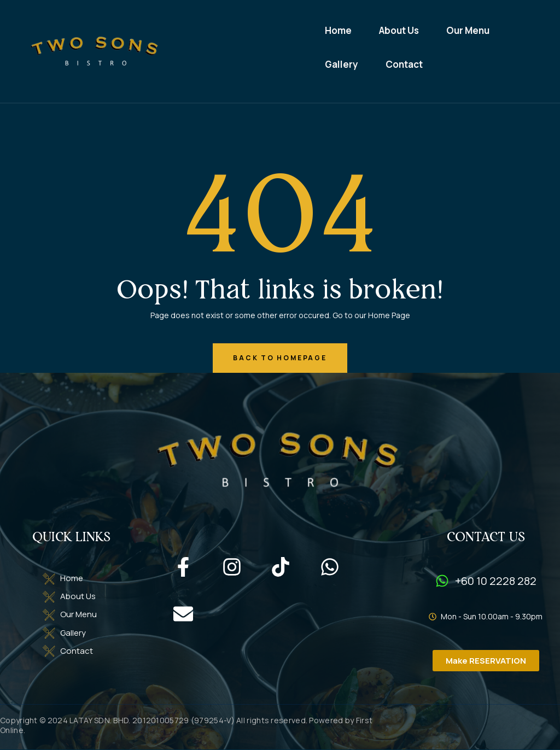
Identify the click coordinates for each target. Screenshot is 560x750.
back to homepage (280, 358)
